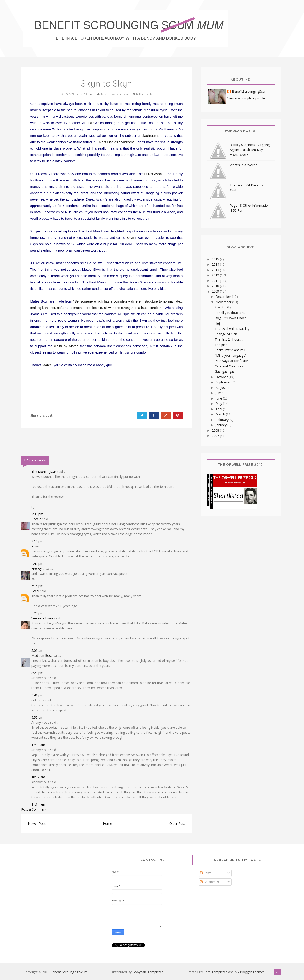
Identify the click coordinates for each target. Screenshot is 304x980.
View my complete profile (246, 98)
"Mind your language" (231, 355)
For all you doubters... (231, 313)
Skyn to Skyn (224, 307)
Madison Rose (42, 655)
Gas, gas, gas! (225, 371)
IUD (91, 123)
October (222, 377)
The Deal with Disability (232, 329)
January (222, 425)
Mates (47, 365)
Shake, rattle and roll (230, 350)
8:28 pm (37, 673)
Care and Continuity (229, 366)
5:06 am (37, 650)
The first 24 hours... (229, 339)
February (223, 420)
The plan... (222, 345)
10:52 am (38, 777)
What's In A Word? (243, 165)
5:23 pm (37, 613)
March (221, 414)
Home (107, 823)
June (219, 398)
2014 (216, 264)
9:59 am (37, 717)
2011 (216, 281)
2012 (216, 275)
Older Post (177, 823)
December (224, 297)
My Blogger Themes (250, 972)
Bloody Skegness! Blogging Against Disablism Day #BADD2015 (250, 150)
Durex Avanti (154, 174)
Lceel (35, 591)
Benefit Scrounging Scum (69, 972)
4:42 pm (37, 564)
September (224, 382)
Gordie (36, 519)
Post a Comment (34, 809)
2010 (216, 286)
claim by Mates (66, 346)
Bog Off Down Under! (231, 318)
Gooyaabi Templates (148, 972)
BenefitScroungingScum (250, 92)
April (219, 409)
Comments (209, 882)
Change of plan (226, 334)
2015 (216, 259)
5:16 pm (37, 586)
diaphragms (150, 136)
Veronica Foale (42, 618)
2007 (216, 436)
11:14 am (38, 804)
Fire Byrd (38, 569)
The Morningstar (44, 472)
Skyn (130, 238)
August (221, 388)
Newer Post (37, 823)
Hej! (218, 323)
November (224, 302)
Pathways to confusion (232, 361)
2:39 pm (37, 514)
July (219, 393)
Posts (206, 873)
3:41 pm (37, 695)
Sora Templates (216, 972)
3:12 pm (37, 541)
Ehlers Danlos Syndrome (116, 142)
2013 (216, 270)
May (219, 403)
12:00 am (38, 745)
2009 (216, 291)
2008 (216, 430)
